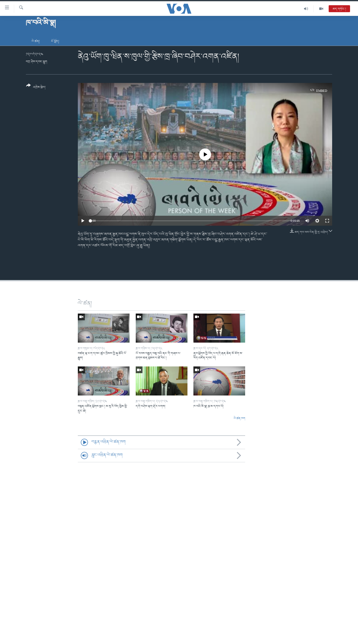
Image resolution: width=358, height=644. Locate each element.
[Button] (36, 88)
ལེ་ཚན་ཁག (239, 419)
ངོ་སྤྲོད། (55, 41)
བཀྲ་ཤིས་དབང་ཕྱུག (37, 62)
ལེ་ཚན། (36, 41)
